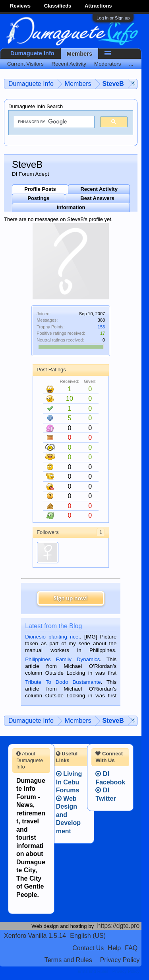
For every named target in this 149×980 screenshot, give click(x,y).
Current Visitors (25, 64)
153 (101, 327)
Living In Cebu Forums (69, 782)
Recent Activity (99, 189)
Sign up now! (71, 598)
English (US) (88, 936)
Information (71, 207)
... (131, 64)
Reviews (20, 6)
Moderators (107, 64)
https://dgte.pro (119, 926)
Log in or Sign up (113, 18)
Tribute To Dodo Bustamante (63, 682)
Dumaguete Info (32, 53)
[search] (53, 122)
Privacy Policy (120, 960)
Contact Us (88, 948)
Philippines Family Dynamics (62, 659)
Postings (38, 198)
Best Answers (97, 198)
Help (114, 948)
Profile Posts (40, 189)
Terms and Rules (68, 960)
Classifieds (58, 6)
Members (79, 54)
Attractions (98, 6)
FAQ (131, 948)
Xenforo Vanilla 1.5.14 (35, 936)
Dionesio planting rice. (52, 637)
